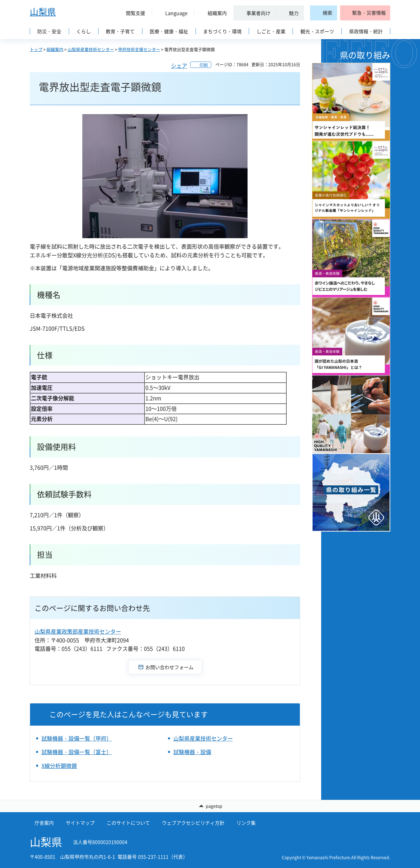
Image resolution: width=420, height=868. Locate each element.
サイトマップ (80, 823)
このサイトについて (128, 823)
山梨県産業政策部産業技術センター (78, 631)
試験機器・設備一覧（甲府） (77, 738)
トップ (36, 49)
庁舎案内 (44, 823)
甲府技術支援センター (139, 49)
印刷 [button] (204, 65)
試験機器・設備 (192, 752)
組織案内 (55, 49)
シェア (179, 66)
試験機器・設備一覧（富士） (77, 752)
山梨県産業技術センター (91, 49)
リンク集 (246, 823)
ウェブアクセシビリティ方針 (193, 823)
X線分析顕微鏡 (59, 766)
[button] (133, 13)
